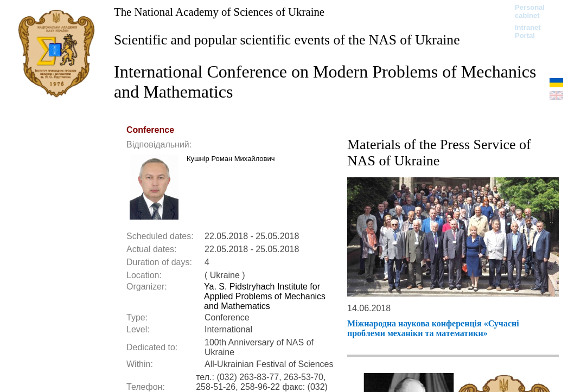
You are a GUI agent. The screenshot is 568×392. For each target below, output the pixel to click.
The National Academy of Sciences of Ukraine (219, 12)
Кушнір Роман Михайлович (231, 159)
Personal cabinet (530, 11)
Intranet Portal (528, 31)
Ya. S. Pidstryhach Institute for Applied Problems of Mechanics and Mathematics (265, 296)
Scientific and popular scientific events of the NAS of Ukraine (287, 40)
